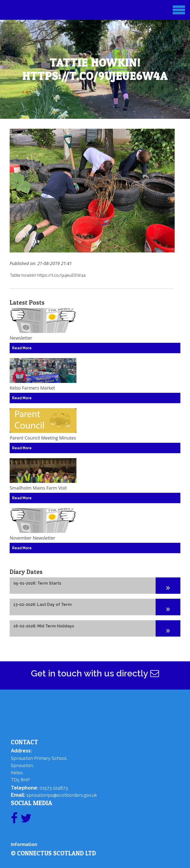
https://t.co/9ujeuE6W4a (61, 275)
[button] (168, 586)
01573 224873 (54, 788)
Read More (22, 348)
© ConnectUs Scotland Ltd (53, 853)
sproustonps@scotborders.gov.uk (62, 795)
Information (24, 844)
